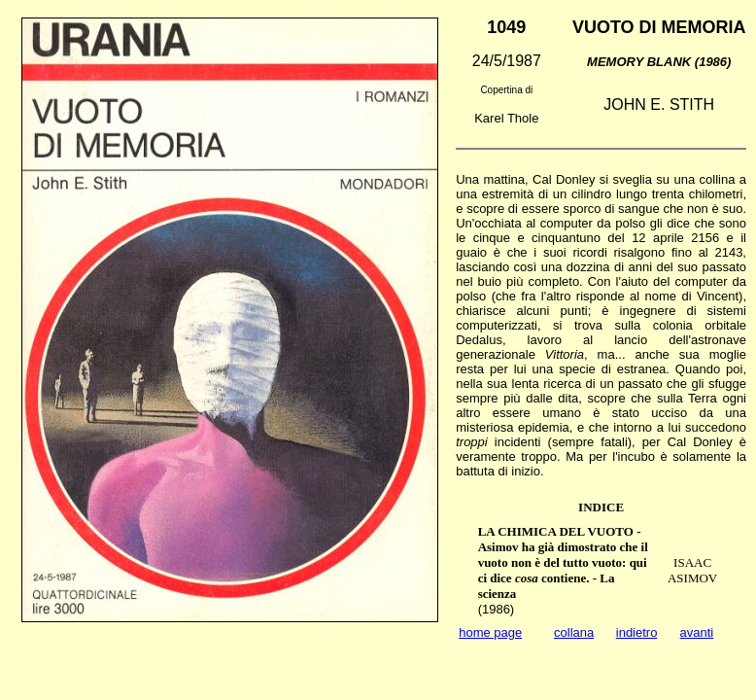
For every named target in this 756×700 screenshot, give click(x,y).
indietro (637, 632)
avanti (697, 632)
